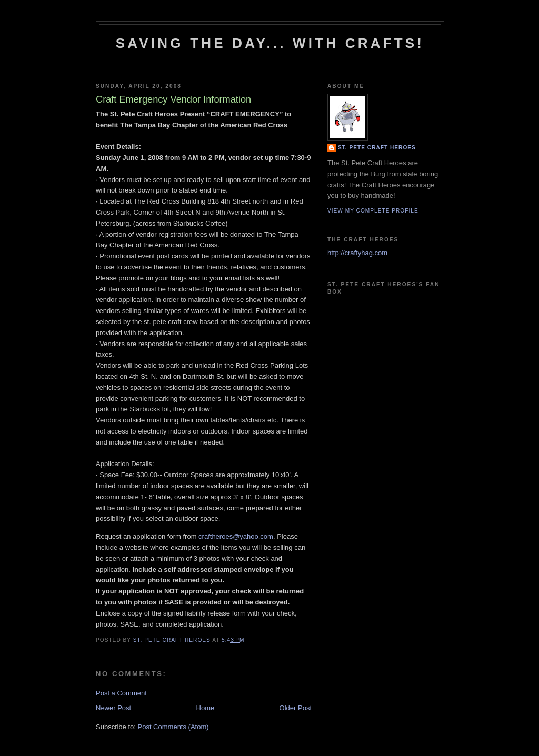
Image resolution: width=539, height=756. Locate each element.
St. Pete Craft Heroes (377, 148)
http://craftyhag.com (357, 253)
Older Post (296, 708)
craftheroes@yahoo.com (236, 536)
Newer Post (113, 708)
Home (206, 708)
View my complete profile (373, 211)
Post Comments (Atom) (173, 727)
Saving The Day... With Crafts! (270, 43)
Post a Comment (121, 693)
